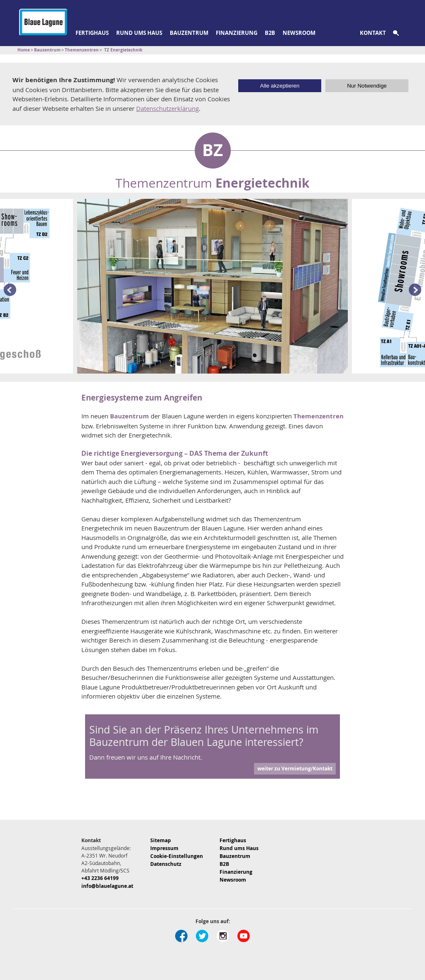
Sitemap (161, 840)
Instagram (223, 936)
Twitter (202, 936)
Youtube (244, 936)
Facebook (181, 936)
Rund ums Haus (139, 33)
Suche (401, 33)
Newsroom (299, 33)
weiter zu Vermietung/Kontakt (295, 769)
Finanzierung (237, 33)
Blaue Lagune (43, 22)
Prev (8, 290)
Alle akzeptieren (280, 86)
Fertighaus (92, 33)
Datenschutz (166, 864)
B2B (270, 33)
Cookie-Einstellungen (177, 856)
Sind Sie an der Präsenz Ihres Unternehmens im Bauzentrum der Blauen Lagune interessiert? (204, 736)
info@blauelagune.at (107, 886)
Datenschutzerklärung (167, 108)
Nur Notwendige (367, 86)
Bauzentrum (189, 33)
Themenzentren (319, 416)
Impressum (164, 848)
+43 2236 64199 (100, 878)
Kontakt (373, 33)
